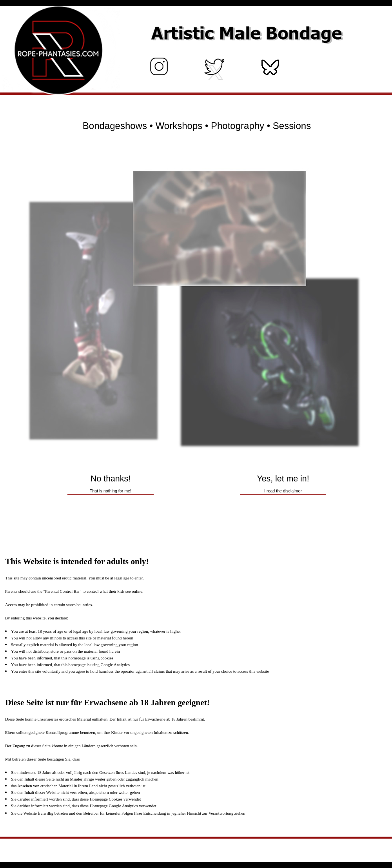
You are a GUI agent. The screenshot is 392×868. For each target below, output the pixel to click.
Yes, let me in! (283, 484)
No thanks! (111, 484)
